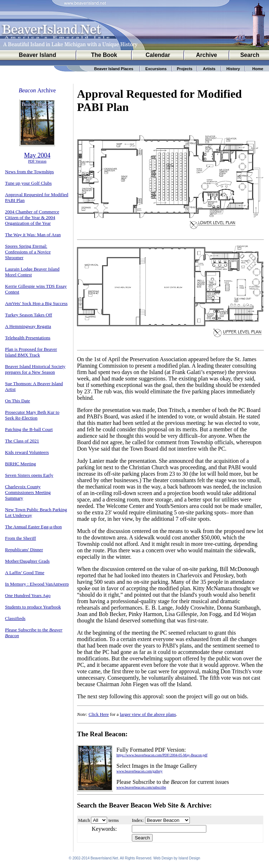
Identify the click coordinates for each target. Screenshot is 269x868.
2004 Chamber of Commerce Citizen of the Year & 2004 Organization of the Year (32, 217)
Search (250, 55)
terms (114, 820)
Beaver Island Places (114, 69)
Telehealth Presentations (28, 338)
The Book (104, 55)
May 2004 (37, 155)
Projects (185, 69)
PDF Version (37, 161)
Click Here (99, 714)
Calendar (158, 55)
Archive (206, 55)
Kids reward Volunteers (27, 452)
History (233, 69)
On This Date (18, 401)
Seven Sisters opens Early (29, 475)
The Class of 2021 (22, 441)
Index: (138, 820)
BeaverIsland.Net (104, 859)
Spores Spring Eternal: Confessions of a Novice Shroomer (28, 252)
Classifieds (15, 618)
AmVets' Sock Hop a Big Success (36, 303)
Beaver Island (38, 55)
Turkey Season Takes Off (28, 315)
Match (84, 820)
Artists (209, 69)
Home (258, 69)
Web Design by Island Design (177, 859)
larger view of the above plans (148, 714)
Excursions (156, 69)
